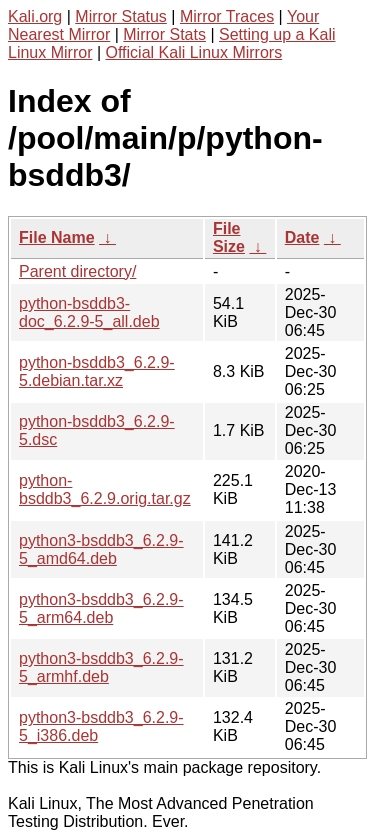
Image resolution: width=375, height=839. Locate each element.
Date (302, 237)
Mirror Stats (164, 34)
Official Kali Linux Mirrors (194, 52)
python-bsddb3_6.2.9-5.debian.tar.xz (97, 371)
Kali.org (35, 16)
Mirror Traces (227, 16)
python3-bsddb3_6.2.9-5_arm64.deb (101, 608)
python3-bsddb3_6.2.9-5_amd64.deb (101, 549)
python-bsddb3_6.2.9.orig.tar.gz (105, 489)
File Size (229, 237)
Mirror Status (121, 16)
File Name (57, 237)
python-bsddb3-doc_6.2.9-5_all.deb (89, 312)
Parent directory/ (77, 271)
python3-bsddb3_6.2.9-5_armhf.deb (101, 667)
